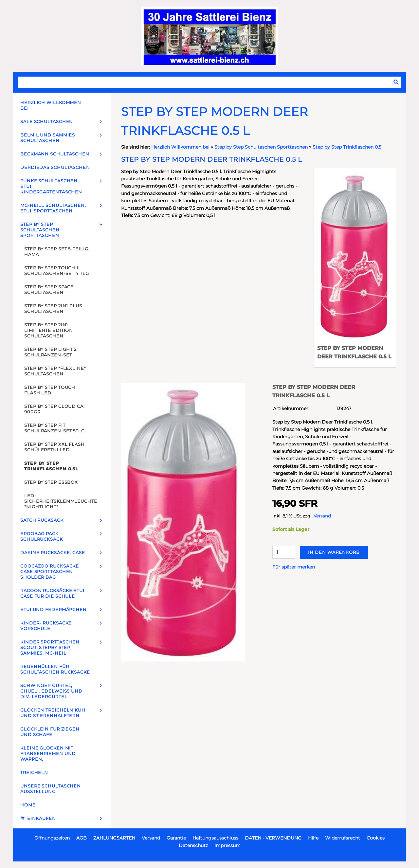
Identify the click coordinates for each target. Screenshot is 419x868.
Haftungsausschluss (215, 838)
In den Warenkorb (334, 552)
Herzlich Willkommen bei (181, 147)
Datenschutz (193, 845)
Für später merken (294, 567)
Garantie (176, 838)
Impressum (228, 845)
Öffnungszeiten (52, 838)
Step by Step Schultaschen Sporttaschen (261, 147)
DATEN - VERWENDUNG (273, 838)
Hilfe (313, 838)
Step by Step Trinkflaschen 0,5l (348, 147)
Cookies (376, 838)
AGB (82, 838)
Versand (322, 516)
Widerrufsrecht (343, 838)
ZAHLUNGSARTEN (114, 838)
